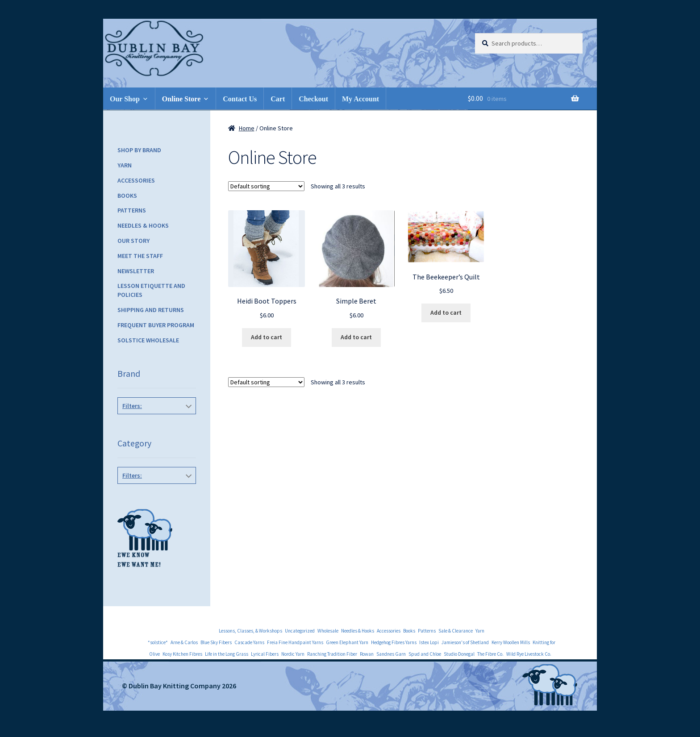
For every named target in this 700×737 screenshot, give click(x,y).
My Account (360, 99)
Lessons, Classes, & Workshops (250, 631)
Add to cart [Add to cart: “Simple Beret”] (356, 337)
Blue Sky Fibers (216, 642)
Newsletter (136, 271)
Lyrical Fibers (265, 654)
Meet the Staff (140, 256)
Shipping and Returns (151, 310)
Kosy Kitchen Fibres (182, 654)
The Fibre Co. (490, 654)
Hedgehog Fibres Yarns (394, 642)
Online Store (181, 99)
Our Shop (125, 99)
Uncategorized (300, 631)
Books (127, 196)
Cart (278, 99)
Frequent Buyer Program (156, 325)
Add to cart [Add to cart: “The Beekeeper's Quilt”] (446, 312)
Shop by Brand (139, 150)
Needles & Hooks (143, 225)
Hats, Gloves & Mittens (155, 495)
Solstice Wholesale (148, 340)
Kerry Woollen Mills (511, 642)
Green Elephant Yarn (347, 642)
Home (247, 128)
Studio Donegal (459, 654)
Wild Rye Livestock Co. (529, 654)
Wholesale (328, 631)
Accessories (136, 180)
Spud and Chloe (425, 654)
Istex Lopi (429, 642)
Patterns (132, 210)
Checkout (313, 99)
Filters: (132, 406)
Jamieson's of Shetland (465, 642)
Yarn (125, 165)
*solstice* (158, 642)
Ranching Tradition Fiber (332, 654)
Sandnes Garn (391, 654)
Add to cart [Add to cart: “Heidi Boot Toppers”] (267, 337)
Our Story (133, 241)
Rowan (367, 654)
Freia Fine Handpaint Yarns (295, 642)
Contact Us (240, 99)
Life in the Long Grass (227, 654)
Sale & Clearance (456, 631)
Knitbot (155, 426)
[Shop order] (266, 186)
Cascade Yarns (249, 642)
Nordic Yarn (293, 654)
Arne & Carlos (184, 642)
